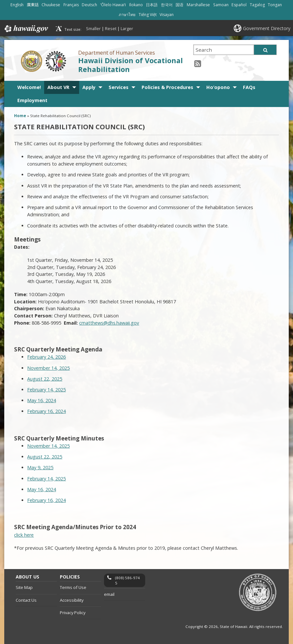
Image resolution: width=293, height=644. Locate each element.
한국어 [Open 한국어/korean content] (167, 5)
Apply (89, 87)
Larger (127, 28)
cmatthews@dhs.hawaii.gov (109, 323)
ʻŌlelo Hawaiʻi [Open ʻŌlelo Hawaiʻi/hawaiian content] (113, 5)
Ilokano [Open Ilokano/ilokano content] (136, 5)
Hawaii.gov (26, 29)
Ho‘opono (218, 87)
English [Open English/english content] (17, 5)
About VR (58, 87)
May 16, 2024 (42, 400)
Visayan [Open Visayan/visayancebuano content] (167, 15)
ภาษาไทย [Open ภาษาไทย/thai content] (127, 15)
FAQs (249, 87)
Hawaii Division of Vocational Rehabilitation (130, 65)
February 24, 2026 (46, 357)
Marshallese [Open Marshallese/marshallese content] (198, 5)
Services (119, 87)
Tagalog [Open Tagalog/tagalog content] (257, 5)
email (109, 594)
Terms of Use (73, 587)
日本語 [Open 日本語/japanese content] (152, 5)
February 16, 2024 (46, 411)
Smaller (93, 28)
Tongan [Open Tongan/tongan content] (275, 5)
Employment (32, 100)
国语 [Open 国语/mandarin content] (180, 5)
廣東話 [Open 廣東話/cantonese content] (33, 5)
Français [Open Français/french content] (71, 5)
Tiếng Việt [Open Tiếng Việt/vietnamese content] (148, 15)
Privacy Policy (73, 613)
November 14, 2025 (48, 368)
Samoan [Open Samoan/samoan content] (221, 5)
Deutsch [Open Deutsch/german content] (89, 5)
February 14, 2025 (46, 390)
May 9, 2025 (40, 467)
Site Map (24, 587)
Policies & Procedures (167, 87)
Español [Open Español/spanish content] (239, 5)
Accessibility (72, 600)
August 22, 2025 (45, 379)
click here (24, 535)
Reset (111, 28)
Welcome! (29, 87)
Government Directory (267, 28)
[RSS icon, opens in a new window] (198, 63)
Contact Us (26, 600)
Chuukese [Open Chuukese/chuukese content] (51, 5)
